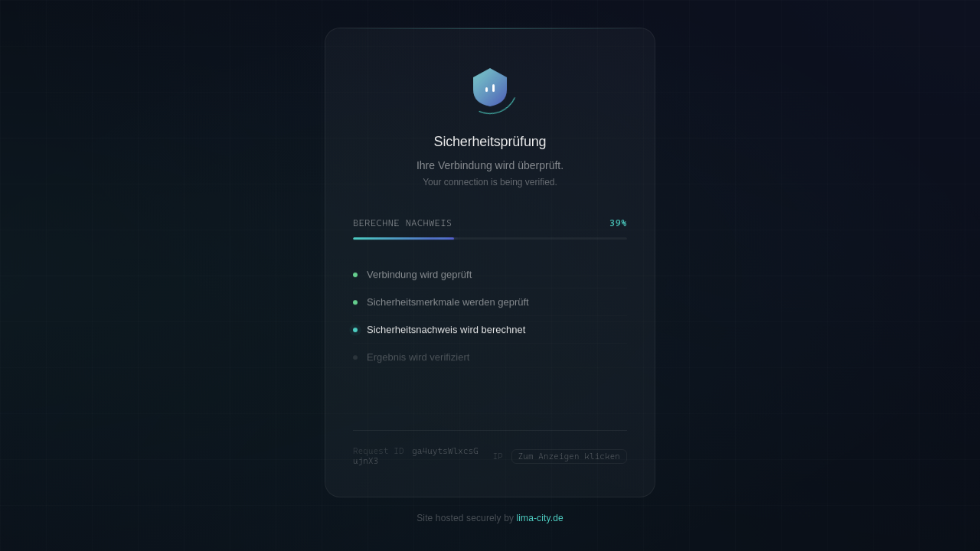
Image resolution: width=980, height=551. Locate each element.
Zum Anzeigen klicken (569, 456)
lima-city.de (540, 518)
